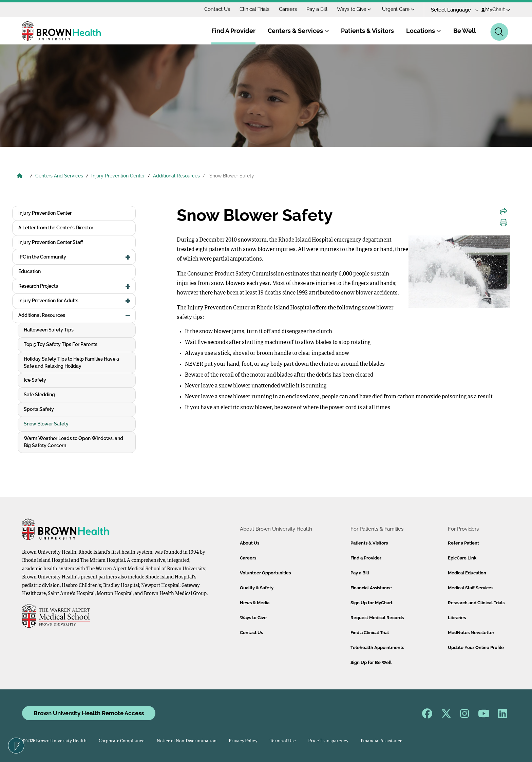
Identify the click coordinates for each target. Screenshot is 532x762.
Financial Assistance (371, 588)
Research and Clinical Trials (476, 603)
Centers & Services (298, 31)
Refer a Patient (463, 543)
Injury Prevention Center (118, 176)
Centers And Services (59, 176)
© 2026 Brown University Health (54, 741)
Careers (288, 9)
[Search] (499, 32)
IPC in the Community (42, 257)
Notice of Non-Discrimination (187, 741)
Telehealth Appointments (377, 647)
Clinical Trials (254, 9)
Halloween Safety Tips (49, 330)
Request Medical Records (377, 618)
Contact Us (217, 9)
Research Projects (38, 286)
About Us (250, 543)
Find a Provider (366, 558)
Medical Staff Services (471, 588)
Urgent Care (398, 9)
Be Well (465, 31)
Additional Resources (176, 176)
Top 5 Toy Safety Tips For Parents (61, 344)
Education (30, 271)
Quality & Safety (257, 588)
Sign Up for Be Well (371, 662)
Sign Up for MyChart (372, 603)
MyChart (496, 9)
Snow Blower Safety (46, 424)
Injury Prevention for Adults (48, 301)
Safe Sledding (39, 395)
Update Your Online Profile (476, 647)
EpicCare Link (462, 558)
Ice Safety (35, 380)
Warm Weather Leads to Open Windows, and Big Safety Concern (73, 442)
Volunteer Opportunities (265, 573)
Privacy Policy (243, 741)
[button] (128, 257)
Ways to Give (354, 9)
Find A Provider (233, 31)
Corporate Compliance (122, 741)
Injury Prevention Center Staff (51, 242)
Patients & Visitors (367, 31)
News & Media (255, 603)
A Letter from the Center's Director (56, 228)
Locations (424, 31)
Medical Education (467, 573)
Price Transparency (328, 741)
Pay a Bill (317, 9)
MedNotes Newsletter (471, 633)
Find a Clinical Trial (370, 633)
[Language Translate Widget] (452, 10)
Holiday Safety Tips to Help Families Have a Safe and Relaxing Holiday (71, 363)
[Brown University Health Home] (20, 176)
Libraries (457, 618)
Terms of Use (283, 741)
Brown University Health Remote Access (89, 713)
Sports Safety (39, 409)
